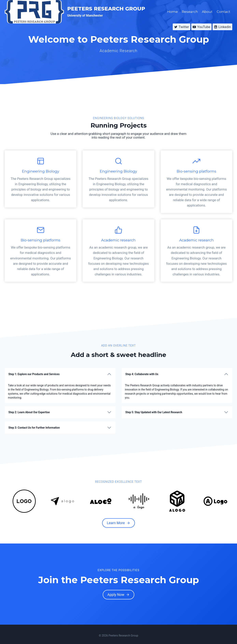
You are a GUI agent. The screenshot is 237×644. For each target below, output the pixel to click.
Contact (223, 12)
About (207, 12)
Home (172, 12)
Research (190, 12)
